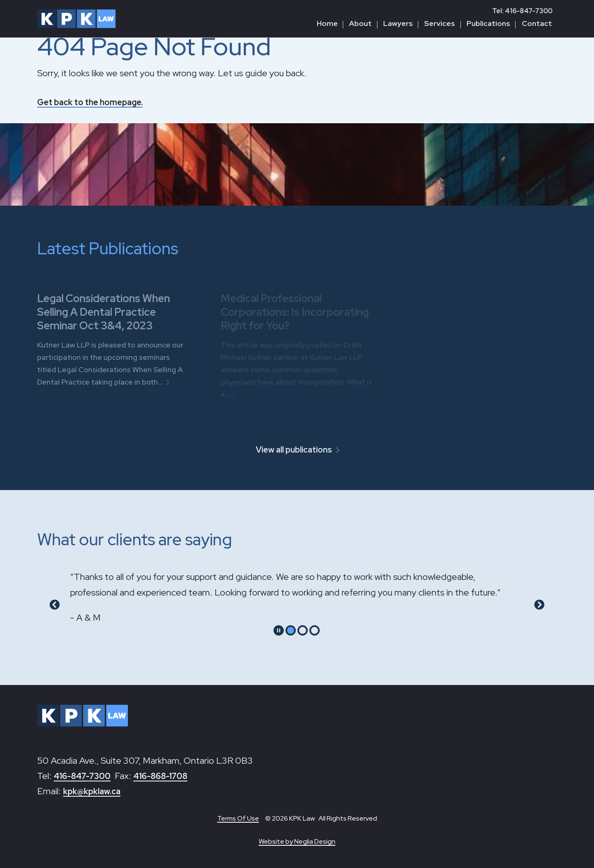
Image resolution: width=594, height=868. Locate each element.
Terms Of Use (238, 818)
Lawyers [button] (398, 23)
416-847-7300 (85, 775)
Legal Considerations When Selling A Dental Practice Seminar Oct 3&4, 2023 (110, 311)
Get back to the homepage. (95, 102)
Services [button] (440, 23)
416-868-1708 (169, 775)
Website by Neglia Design (297, 841)
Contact (537, 23)
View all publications (293, 449)
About (360, 23)
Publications (488, 23)
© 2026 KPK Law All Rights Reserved (321, 818)
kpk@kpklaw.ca (94, 791)
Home (327, 23)
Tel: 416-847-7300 (522, 11)
